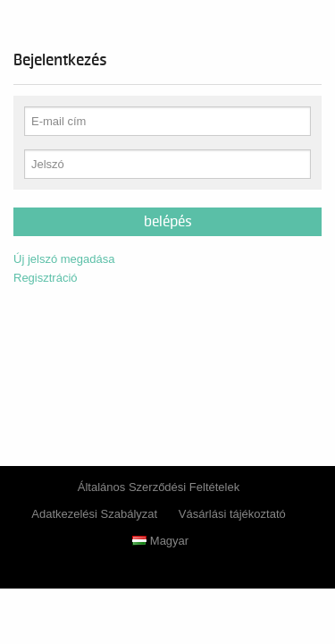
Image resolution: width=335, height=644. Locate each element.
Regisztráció (46, 278)
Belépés (168, 222)
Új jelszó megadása (64, 259)
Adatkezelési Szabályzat (94, 514)
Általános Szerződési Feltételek (159, 487)
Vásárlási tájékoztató (232, 514)
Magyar (160, 541)
